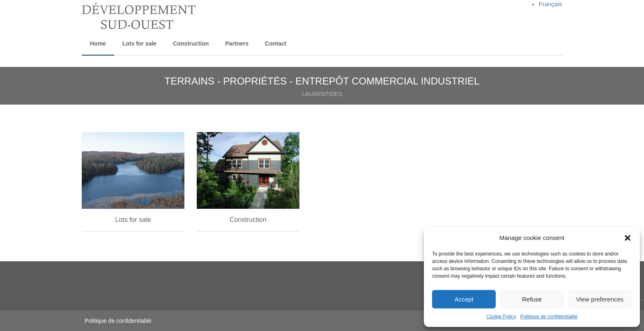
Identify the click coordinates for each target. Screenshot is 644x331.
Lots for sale (139, 43)
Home (98, 43)
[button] (628, 238)
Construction (191, 43)
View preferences (600, 299)
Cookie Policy (501, 317)
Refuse (532, 299)
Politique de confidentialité (549, 317)
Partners (237, 43)
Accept (464, 299)
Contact (276, 43)
